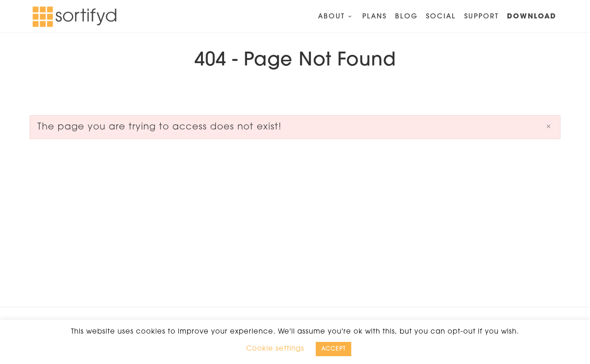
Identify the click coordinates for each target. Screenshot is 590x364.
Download (532, 17)
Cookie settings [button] (275, 349)
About (336, 17)
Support (481, 17)
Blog (406, 17)
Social (441, 17)
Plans (375, 17)
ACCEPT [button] (333, 349)
